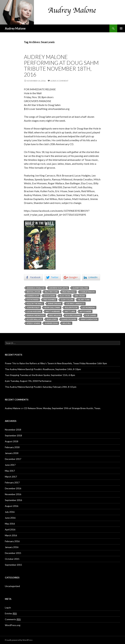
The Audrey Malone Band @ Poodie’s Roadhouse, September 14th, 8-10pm (43, 369)
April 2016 (10, 529)
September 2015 (13, 565)
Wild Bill (67, 323)
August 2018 (12, 441)
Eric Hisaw (80, 296)
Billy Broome (51, 292)
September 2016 (13, 500)
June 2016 (10, 518)
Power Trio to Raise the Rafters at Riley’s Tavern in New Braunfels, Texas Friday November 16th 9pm (56, 363)
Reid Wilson (55, 315)
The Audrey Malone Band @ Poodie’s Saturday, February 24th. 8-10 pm (41, 387)
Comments (13, 619)
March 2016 (11, 535)
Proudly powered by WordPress (19, 640)
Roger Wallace (34, 319)
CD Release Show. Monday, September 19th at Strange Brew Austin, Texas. (62, 408)
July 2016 (10, 512)
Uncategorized (12, 586)
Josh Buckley (33, 307)
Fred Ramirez (50, 300)
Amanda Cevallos (36, 288)
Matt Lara (70, 311)
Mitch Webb (86, 311)
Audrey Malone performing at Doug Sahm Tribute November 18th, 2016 (61, 66)
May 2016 (10, 524)
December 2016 (13, 488)
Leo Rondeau (89, 307)
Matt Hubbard (53, 311)
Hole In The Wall (35, 304)
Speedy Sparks (33, 323)
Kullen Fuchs (71, 307)
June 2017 (10, 465)
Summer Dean (51, 323)
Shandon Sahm (69, 319)
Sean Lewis (52, 319)
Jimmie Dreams (54, 304)
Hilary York (84, 300)
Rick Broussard (73, 315)
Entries (11, 613)
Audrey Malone (15, 28)
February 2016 (12, 541)
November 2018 (13, 430)
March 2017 (11, 477)
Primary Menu (121, 28)
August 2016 (12, 506)
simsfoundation (89, 319)
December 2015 (13, 553)
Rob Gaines (91, 315)
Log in (8, 608)
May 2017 (10, 471)
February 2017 (12, 482)
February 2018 (12, 447)
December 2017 (13, 459)
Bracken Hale (69, 292)
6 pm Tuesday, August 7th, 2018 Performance (28, 381)
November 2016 (13, 494)
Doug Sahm (49, 296)
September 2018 (13, 435)
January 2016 (12, 547)
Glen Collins (67, 300)
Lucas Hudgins (34, 311)
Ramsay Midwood (36, 315)
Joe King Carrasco (75, 304)
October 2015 (12, 559)
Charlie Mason (87, 292)
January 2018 (12, 453)
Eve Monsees (33, 300)
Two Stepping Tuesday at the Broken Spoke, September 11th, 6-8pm (40, 375)
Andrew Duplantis (59, 288)
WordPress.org (13, 625)
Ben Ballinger (33, 292)
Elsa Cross (65, 296)
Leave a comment (59, 81)
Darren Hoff (33, 296)
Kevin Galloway (52, 307)
